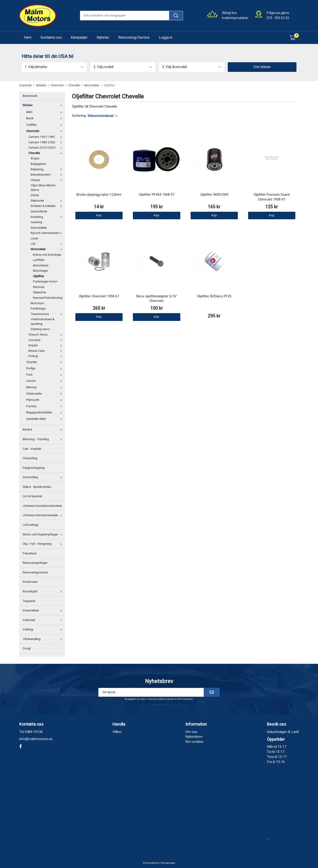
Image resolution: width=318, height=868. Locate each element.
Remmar (39, 287)
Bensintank (30, 96)
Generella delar (45, 419)
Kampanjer (79, 38)
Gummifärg (43, 477)
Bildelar (43, 105)
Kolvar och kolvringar (47, 255)
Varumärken (43, 610)
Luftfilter (39, 260)
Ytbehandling (43, 639)
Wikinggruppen (168, 863)
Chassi (47, 180)
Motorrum (37, 303)
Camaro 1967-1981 (46, 137)
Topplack (29, 601)
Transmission (47, 314)
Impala (46, 345)
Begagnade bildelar (45, 412)
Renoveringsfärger (35, 563)
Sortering (79, 116)
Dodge (45, 368)
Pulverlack (30, 553)
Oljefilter (38, 276)
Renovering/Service (134, 38)
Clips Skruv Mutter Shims (43, 188)
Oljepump (40, 292)
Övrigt (27, 648)
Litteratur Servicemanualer (43, 515)
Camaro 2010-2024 (46, 148)
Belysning (47, 169)
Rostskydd (43, 591)
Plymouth (45, 400)
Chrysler (45, 362)
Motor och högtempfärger (43, 534)
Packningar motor (45, 282)
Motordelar (47, 249)
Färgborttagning (34, 468)
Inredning (47, 217)
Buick (45, 118)
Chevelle (46, 153)
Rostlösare (30, 582)
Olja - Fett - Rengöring (43, 544)
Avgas (35, 158)
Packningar (38, 309)
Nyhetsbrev (194, 737)
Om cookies (194, 742)
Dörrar (35, 195)
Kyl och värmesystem (47, 233)
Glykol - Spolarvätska (37, 487)
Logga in (166, 38)
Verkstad (43, 620)
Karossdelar (39, 228)
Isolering (36, 222)
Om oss (191, 732)
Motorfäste (41, 266)
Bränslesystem (47, 175)
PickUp (46, 356)
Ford (45, 375)
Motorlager (40, 271)
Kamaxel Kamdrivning (48, 298)
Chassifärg (30, 458)
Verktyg (43, 629)
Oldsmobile (45, 394)
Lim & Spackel (32, 496)
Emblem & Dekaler (47, 206)
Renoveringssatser (35, 572)
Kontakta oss (51, 38)
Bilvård (43, 430)
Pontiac (45, 406)
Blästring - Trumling (43, 439)
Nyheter (103, 38)
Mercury (45, 387)
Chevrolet (45, 131)
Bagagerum (38, 164)
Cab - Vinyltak (32, 449)
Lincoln (45, 381)
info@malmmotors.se (36, 739)
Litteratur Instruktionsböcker (43, 506)
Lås (47, 244)
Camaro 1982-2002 (46, 142)
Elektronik (47, 201)
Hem (28, 38)
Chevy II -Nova (46, 335)
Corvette (46, 340)
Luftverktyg (30, 525)
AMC (45, 112)
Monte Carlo (46, 351)
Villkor (117, 732)
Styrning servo (40, 329)
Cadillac (45, 125)
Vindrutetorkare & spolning (43, 322)
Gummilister (39, 212)
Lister (34, 239)
